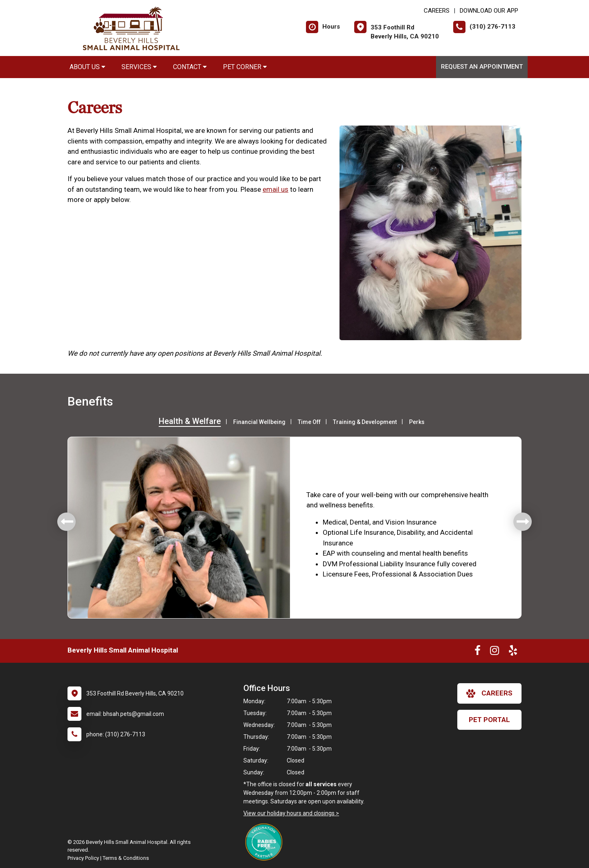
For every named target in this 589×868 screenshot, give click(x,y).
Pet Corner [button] (245, 67)
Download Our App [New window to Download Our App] (489, 11)
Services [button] (139, 67)
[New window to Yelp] (513, 652)
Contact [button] (190, 67)
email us (275, 189)
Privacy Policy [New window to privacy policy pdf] (83, 858)
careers (489, 693)
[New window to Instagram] (495, 652)
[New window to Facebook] (478, 652)
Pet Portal (489, 720)
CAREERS (437, 11)
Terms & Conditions (126, 858)
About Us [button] (87, 67)
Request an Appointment (482, 67)
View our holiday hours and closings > (291, 813)
